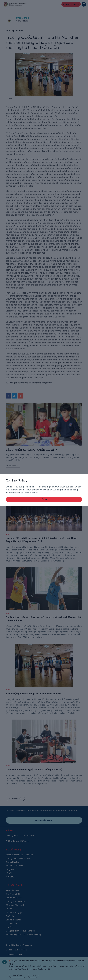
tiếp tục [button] (44, 499)
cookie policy (31, 493)
